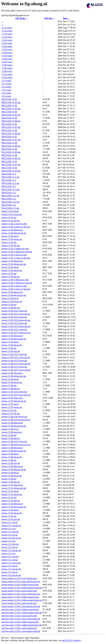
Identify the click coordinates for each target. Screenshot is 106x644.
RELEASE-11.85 (9, 124)
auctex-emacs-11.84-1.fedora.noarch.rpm (20, 597)
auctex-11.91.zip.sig (11, 501)
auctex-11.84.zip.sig (11, 308)
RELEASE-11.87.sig (11, 140)
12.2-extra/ (6, 84)
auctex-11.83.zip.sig (11, 277)
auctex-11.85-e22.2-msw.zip (14, 317)
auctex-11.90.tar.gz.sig (12, 476)
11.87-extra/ (7, 62)
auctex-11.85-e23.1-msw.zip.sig (16, 333)
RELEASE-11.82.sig (11, 109)
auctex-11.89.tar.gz (10, 454)
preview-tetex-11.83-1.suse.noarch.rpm (19, 616)
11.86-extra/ (7, 59)
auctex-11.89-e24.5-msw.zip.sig (16, 445)
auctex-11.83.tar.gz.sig (12, 270)
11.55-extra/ (7, 40)
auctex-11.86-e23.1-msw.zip (14, 354)
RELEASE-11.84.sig (11, 121)
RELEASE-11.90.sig (11, 158)
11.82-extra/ (7, 46)
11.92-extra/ (7, 77)
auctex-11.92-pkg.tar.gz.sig (14, 507)
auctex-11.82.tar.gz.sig (12, 239)
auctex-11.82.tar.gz (10, 236)
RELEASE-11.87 (9, 137)
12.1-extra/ (6, 81)
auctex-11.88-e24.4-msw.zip (14, 417)
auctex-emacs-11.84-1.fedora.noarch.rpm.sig (22, 600)
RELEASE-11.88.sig (11, 146)
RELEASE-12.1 (9, 174)
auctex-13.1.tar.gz (10, 560)
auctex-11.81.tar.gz (10, 211)
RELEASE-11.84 (9, 118)
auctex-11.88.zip (9, 435)
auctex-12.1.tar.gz (10, 522)
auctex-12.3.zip (9, 553)
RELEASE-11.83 (9, 112)
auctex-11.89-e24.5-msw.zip (14, 441)
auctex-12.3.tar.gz (10, 547)
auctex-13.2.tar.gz (10, 566)
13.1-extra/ (6, 90)
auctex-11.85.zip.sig (11, 351)
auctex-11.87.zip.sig (11, 413)
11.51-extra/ (7, 28)
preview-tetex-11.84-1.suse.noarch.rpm (19, 628)
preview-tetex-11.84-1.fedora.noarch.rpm (20, 622)
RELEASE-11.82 (9, 105)
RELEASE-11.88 (9, 143)
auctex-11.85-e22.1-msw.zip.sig (16, 314)
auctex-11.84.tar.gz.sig (12, 301)
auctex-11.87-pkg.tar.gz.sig (14, 401)
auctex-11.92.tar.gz (10, 510)
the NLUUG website (71, 640)
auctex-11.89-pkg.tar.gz (12, 448)
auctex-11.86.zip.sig (11, 389)
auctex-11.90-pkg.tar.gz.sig (14, 469)
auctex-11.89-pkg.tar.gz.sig (14, 451)
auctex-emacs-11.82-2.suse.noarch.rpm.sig (21, 581)
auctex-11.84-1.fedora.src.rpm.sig (17, 283)
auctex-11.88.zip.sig (11, 438)
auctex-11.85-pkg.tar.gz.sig (14, 339)
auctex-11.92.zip (9, 516)
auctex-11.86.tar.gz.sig (12, 382)
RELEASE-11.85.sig (11, 127)
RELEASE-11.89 (9, 149)
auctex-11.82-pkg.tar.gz (12, 230)
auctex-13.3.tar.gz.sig (11, 575)
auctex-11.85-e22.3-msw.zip (14, 323)
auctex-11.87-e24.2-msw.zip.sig (16, 395)
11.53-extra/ (7, 34)
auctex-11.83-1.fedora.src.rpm (15, 249)
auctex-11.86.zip (9, 385)
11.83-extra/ (7, 49)
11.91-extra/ (7, 74)
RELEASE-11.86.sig (11, 133)
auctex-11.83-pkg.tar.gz (12, 261)
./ (2, 21)
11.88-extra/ (7, 65)
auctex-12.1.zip (9, 529)
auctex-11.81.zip (9, 217)
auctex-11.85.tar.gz (10, 342)
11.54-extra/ (7, 37)
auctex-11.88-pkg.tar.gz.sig (14, 426)
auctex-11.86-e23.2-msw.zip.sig (16, 364)
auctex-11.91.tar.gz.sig (12, 494)
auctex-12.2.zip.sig (10, 544)
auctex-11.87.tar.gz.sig (12, 407)
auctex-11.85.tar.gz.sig (12, 345)
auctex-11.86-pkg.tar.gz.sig (14, 376)
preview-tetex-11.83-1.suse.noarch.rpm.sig (21, 619)
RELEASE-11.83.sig (11, 115)
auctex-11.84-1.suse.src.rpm (14, 286)
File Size (48, 18)
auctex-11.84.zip (9, 305)
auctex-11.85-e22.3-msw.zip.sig (16, 326)
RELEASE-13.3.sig (10, 208)
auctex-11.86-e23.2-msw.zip (14, 361)
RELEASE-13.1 (9, 193)
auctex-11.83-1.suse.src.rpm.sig (16, 258)
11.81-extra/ (7, 43)
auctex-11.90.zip (9, 479)
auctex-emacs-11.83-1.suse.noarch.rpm (19, 591)
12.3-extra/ (6, 87)
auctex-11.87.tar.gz (10, 404)
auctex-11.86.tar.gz (10, 379)
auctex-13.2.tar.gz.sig (11, 569)
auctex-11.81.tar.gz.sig (12, 214)
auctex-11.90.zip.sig (11, 482)
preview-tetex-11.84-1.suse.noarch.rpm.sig (21, 631)
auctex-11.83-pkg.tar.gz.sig (14, 264)
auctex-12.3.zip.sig (10, 557)
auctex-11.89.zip (9, 460)
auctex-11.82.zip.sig (11, 245)
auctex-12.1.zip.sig (10, 532)
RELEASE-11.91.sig (11, 165)
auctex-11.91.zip (9, 497)
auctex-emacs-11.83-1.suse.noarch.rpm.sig (21, 594)
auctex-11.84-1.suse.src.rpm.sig (16, 289)
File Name (20, 18)
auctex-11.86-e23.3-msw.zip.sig (16, 370)
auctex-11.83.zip (9, 273)
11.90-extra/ (7, 71)
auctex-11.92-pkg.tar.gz (12, 504)
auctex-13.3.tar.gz (10, 572)
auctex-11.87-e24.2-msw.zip (14, 392)
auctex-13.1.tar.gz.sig (11, 563)
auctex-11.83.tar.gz (10, 267)
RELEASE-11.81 (9, 99)
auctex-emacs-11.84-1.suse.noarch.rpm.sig (21, 606)
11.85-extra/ (7, 56)
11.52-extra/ (7, 31)
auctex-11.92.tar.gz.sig (12, 513)
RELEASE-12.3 (9, 186)
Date (65, 18)
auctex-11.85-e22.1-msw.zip (14, 311)
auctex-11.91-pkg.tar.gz (12, 485)
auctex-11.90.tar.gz (10, 473)
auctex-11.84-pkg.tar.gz (12, 292)
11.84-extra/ (7, 53)
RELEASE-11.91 (9, 161)
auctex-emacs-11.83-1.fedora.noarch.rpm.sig (22, 588)
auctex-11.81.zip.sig (11, 221)
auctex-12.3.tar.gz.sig (11, 550)
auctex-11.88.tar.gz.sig (12, 432)
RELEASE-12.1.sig (10, 177)
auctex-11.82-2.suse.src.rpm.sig (16, 227)
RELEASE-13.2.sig (10, 202)
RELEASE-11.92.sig (11, 171)
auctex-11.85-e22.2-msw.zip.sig (16, 320)
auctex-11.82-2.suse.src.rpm (14, 224)
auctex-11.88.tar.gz (10, 429)
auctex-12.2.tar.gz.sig (11, 538)
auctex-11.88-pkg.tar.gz (12, 423)
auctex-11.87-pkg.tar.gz (12, 398)
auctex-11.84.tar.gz (10, 298)
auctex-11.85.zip (9, 348)
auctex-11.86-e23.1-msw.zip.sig (16, 357)
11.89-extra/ (7, 68)
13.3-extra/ (6, 96)
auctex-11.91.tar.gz (10, 491)
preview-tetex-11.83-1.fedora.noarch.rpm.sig (22, 613)
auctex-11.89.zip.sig (11, 463)
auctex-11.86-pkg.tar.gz (12, 373)
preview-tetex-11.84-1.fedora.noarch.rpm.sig (22, 625)
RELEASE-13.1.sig (10, 196)
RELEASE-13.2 (9, 199)
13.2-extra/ (6, 93)
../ (2, 25)
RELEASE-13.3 (9, 205)
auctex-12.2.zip (9, 541)
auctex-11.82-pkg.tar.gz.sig (14, 233)
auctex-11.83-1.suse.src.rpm (14, 255)
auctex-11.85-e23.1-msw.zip (14, 329)
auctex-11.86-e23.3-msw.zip (14, 367)
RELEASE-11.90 (9, 155)
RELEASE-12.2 (9, 180)
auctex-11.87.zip (9, 410)
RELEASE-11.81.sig (11, 102)
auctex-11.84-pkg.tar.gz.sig (14, 295)
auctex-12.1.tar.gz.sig (11, 525)
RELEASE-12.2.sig (10, 183)
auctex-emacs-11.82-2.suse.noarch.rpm (19, 578)
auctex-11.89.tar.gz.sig (12, 457)
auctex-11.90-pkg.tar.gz (12, 466)
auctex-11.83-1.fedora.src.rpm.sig (17, 252)
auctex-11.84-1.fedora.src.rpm (15, 280)
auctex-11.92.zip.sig (11, 519)
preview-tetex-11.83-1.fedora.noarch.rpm (20, 609)
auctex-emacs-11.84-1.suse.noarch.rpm (19, 603)
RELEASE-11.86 (9, 130)
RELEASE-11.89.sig (11, 152)
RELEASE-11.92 (9, 168)
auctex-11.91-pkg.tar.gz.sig (14, 488)
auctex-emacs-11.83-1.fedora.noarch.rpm (20, 585)
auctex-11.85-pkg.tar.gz (12, 336)
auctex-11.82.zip (9, 242)
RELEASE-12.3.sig (10, 189)
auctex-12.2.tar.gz (10, 535)
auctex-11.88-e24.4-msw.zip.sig (16, 420)
